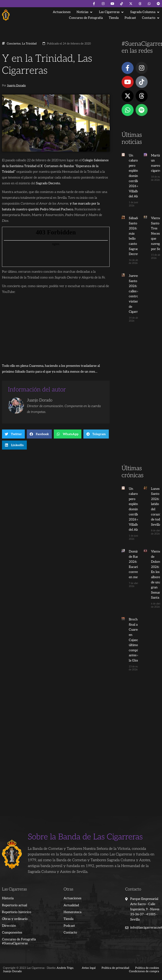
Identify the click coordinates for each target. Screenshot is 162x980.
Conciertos (14, 44)
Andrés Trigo (65, 968)
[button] (85, 12)
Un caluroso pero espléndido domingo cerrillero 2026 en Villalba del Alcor (136, 176)
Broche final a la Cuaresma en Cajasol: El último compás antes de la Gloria (136, 640)
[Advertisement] (140, 401)
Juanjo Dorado (16, 86)
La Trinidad (29, 44)
